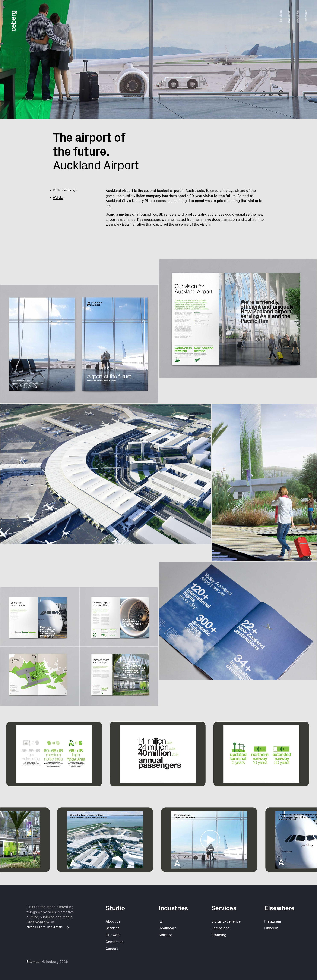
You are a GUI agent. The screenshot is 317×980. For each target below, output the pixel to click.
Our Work (289, 17)
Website (58, 198)
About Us (298, 17)
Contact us (115, 942)
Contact (306, 16)
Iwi (161, 921)
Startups (166, 935)
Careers (112, 949)
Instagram (273, 921)
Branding (219, 935)
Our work (113, 935)
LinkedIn (271, 928)
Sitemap (33, 962)
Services (281, 16)
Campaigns (221, 928)
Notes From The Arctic (48, 927)
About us (113, 921)
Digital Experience (226, 921)
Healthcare (167, 928)
